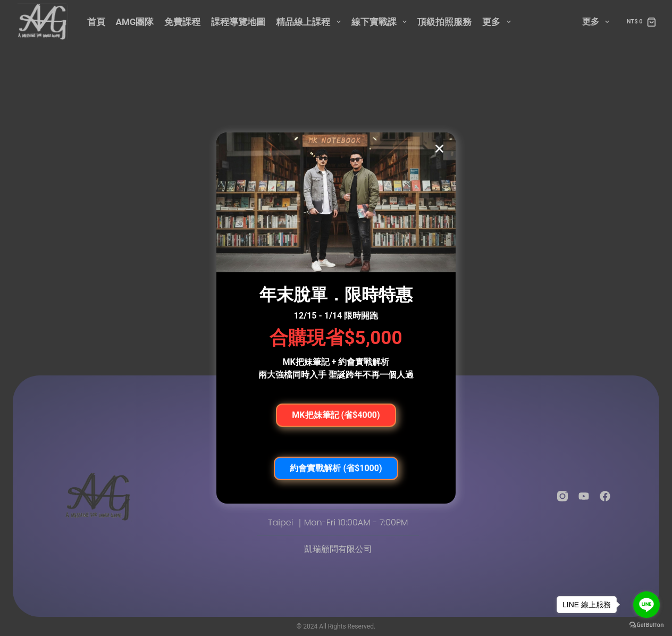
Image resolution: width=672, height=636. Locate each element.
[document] (336, 318)
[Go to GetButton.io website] (646, 625)
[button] (439, 149)
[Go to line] (646, 605)
